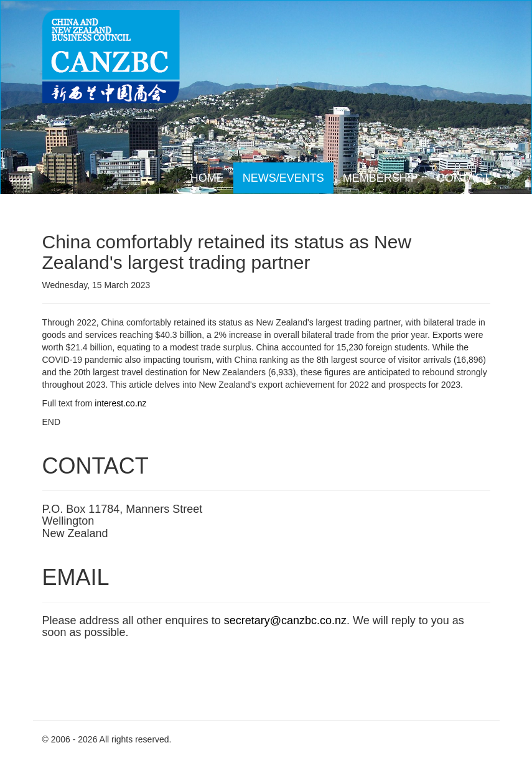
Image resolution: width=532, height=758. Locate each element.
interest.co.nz (120, 403)
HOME (207, 178)
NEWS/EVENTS (283, 178)
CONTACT (464, 178)
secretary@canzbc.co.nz (285, 620)
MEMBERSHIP (380, 178)
